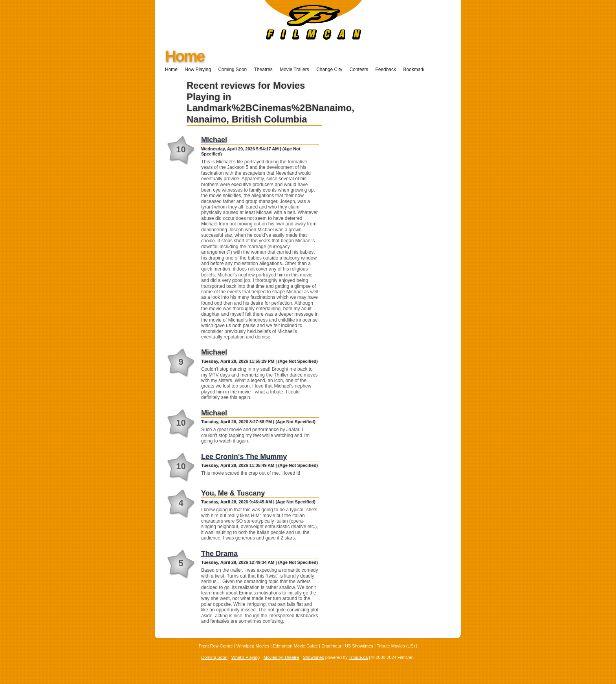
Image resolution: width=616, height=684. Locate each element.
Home (184, 56)
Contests (359, 69)
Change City (329, 69)
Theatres (263, 69)
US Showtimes (359, 646)
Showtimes (313, 657)
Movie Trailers (294, 69)
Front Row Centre (216, 646)
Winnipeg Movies (253, 646)
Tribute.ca (358, 657)
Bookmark (416, 69)
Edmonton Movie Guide (295, 646)
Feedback (386, 69)
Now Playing (198, 69)
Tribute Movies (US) (396, 646)
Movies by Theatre (281, 657)
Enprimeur (331, 646)
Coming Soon (232, 69)
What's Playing (246, 657)
